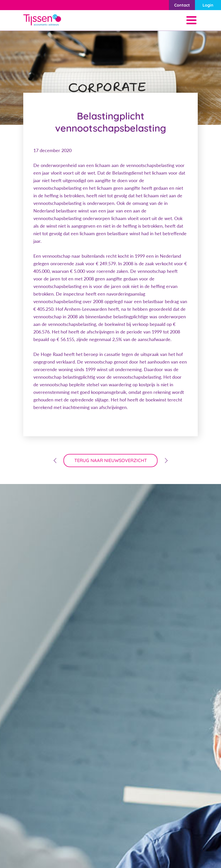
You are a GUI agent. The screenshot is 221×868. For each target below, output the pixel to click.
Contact (182, 5)
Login (208, 5)
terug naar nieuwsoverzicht (111, 460)
